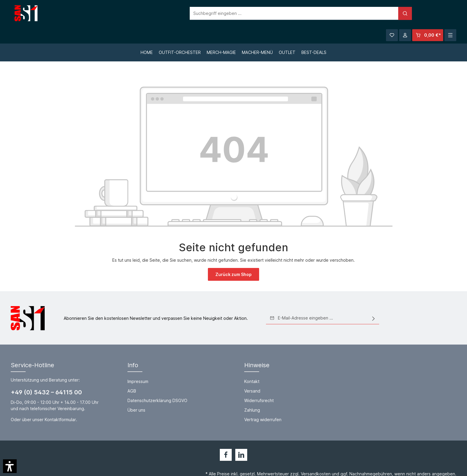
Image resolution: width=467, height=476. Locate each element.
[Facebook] (226, 438)
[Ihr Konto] (405, 13)
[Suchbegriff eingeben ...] (227, 13)
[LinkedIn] (241, 438)
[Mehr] (450, 13)
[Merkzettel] (392, 13)
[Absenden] (373, 302)
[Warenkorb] (428, 13)
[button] (10, 466)
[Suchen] (338, 13)
